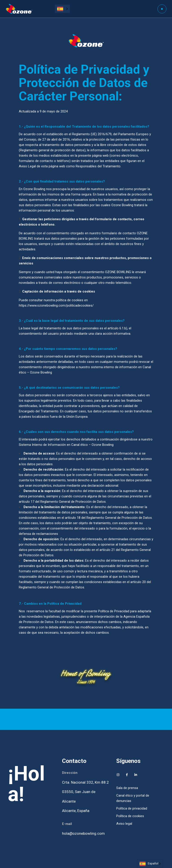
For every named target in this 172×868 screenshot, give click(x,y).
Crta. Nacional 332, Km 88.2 (85, 782)
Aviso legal (124, 824)
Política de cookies (130, 816)
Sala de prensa (127, 788)
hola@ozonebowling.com (83, 833)
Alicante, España (76, 811)
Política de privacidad (132, 808)
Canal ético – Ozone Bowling (92, 445)
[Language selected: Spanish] (62, 9)
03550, (68, 792)
